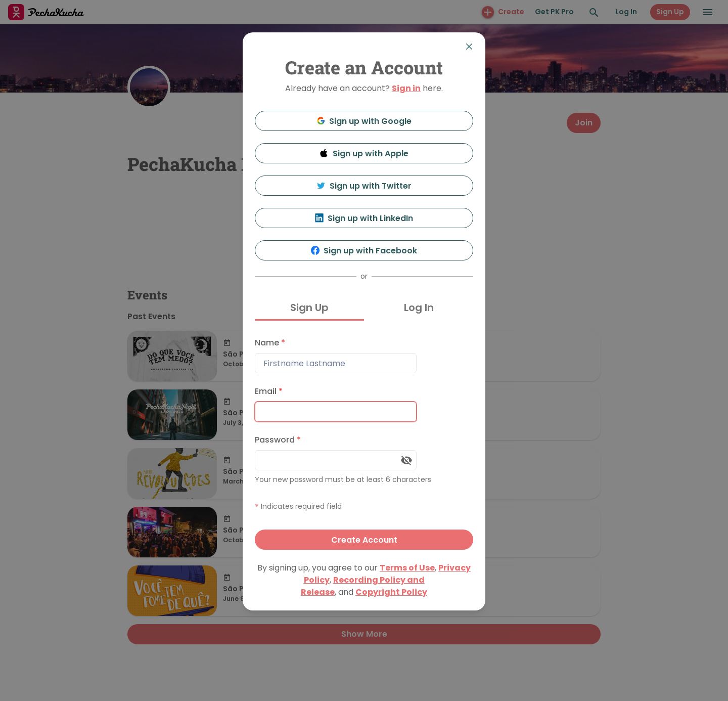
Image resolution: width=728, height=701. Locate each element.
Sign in (406, 88)
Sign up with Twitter (364, 186)
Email (269, 391)
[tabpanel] (364, 441)
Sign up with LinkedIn (364, 218)
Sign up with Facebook (364, 251)
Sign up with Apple (364, 154)
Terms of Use (407, 568)
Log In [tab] (419, 308)
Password (278, 440)
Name (270, 343)
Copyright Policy (391, 592)
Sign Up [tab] (309, 308)
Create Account (364, 540)
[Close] (469, 47)
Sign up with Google (364, 121)
